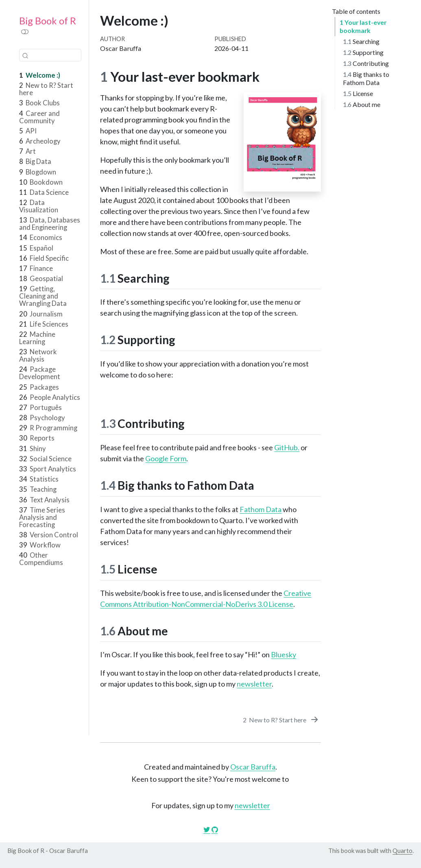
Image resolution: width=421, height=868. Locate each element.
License (358, 93)
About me (363, 104)
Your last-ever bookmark (362, 26)
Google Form (166, 458)
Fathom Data (261, 509)
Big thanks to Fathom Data (366, 78)
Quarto (402, 851)
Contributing (366, 63)
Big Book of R (48, 21)
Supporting (363, 52)
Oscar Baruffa (253, 767)
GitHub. (287, 447)
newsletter (254, 684)
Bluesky (284, 654)
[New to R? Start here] (281, 720)
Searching (361, 41)
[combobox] (50, 55)
